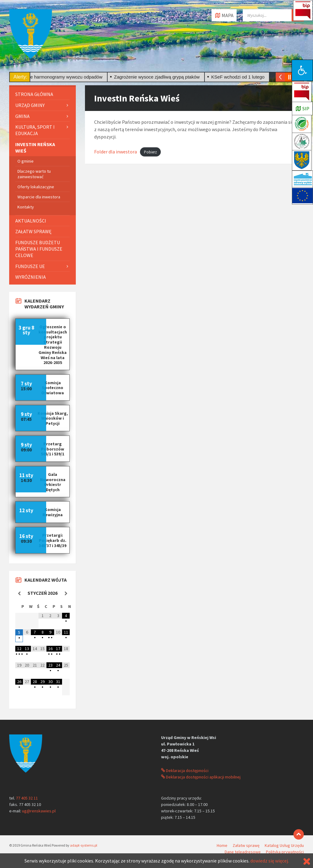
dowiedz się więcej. (270, 861)
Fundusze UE (30, 266)
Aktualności (31, 221)
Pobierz (150, 152)
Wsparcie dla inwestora (39, 197)
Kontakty (26, 207)
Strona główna (34, 94)
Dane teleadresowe (243, 852)
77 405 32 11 (27, 798)
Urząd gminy (30, 105)
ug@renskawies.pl (39, 811)
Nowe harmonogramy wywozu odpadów (64, 77)
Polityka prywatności (285, 852)
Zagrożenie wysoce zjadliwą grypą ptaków (159, 77)
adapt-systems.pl (84, 845)
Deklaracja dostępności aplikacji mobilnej (201, 777)
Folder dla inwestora (116, 152)
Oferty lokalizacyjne (36, 187)
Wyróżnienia (31, 277)
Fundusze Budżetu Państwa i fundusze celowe (39, 249)
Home (222, 845)
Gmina (22, 116)
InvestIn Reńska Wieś (35, 147)
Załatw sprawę (33, 231)
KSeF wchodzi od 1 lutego (240, 77)
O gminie (26, 161)
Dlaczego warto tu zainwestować (34, 174)
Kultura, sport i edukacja (35, 130)
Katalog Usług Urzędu (284, 845)
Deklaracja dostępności (185, 771)
